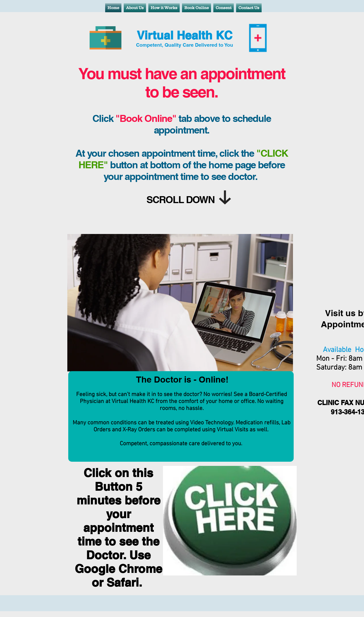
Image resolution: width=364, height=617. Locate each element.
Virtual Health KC (185, 35)
